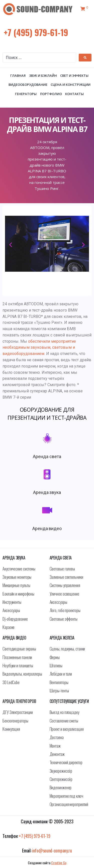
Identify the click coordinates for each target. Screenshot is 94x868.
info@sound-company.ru (52, 850)
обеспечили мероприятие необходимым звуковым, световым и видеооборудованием (39, 348)
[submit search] (85, 58)
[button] (11, 244)
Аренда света (47, 456)
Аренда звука (47, 492)
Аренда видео (47, 528)
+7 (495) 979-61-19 (36, 32)
